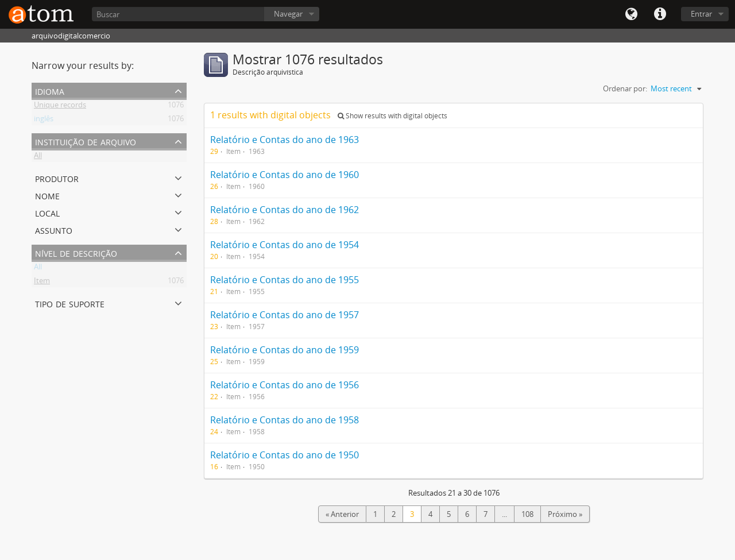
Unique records (60, 107)
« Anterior (342, 514)
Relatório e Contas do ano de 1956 (285, 385)
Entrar (701, 14)
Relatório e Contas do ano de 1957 (285, 315)
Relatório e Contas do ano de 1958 (285, 420)
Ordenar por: (625, 88)
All (38, 157)
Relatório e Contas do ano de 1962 (285, 210)
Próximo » (565, 514)
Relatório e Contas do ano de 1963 (285, 140)
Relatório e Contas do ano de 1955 (285, 280)
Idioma (631, 14)
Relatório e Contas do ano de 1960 (285, 175)
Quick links (660, 14)
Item (42, 283)
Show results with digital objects (392, 116)
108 (527, 514)
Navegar (288, 14)
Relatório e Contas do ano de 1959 (285, 350)
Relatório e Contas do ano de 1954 (285, 245)
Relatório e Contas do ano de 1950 (285, 455)
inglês (44, 121)
